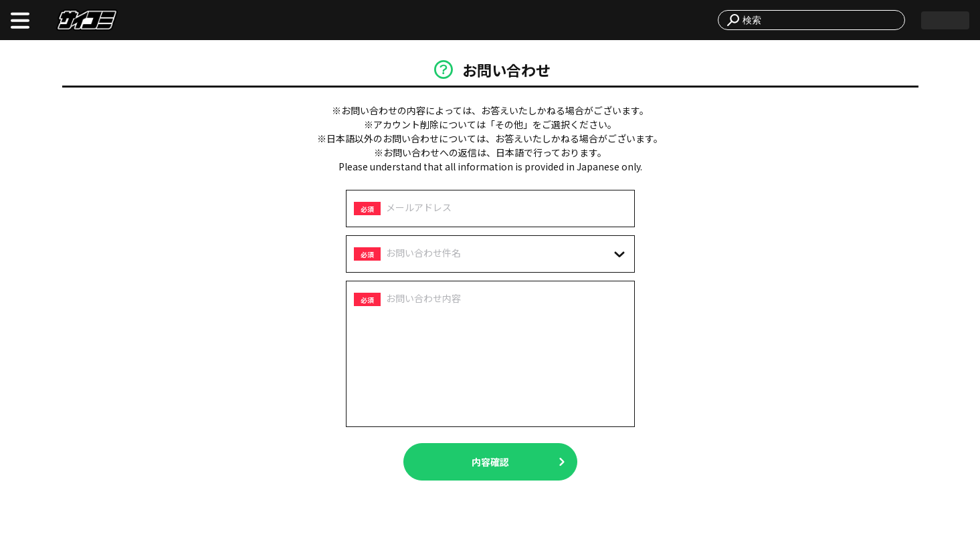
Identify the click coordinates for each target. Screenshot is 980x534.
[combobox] (819, 20)
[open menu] (20, 20)
